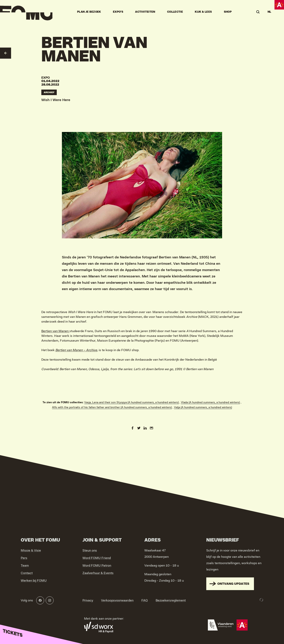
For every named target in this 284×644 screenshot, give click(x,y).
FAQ (145, 600)
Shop (228, 12)
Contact (27, 573)
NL (269, 12)
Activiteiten (145, 12)
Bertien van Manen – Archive (76, 350)
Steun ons (90, 550)
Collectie (175, 12)
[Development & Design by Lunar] (261, 600)
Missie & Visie (31, 550)
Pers (24, 558)
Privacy (88, 600)
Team (25, 566)
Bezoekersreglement (171, 600)
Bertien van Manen (55, 331)
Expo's (118, 12)
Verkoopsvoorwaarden (117, 600)
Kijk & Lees (203, 12)
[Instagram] (50, 600)
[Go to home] (26, 12)
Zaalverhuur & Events (98, 573)
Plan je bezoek (89, 12)
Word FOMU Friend (97, 558)
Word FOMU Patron (97, 566)
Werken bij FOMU (34, 581)
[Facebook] (40, 600)
